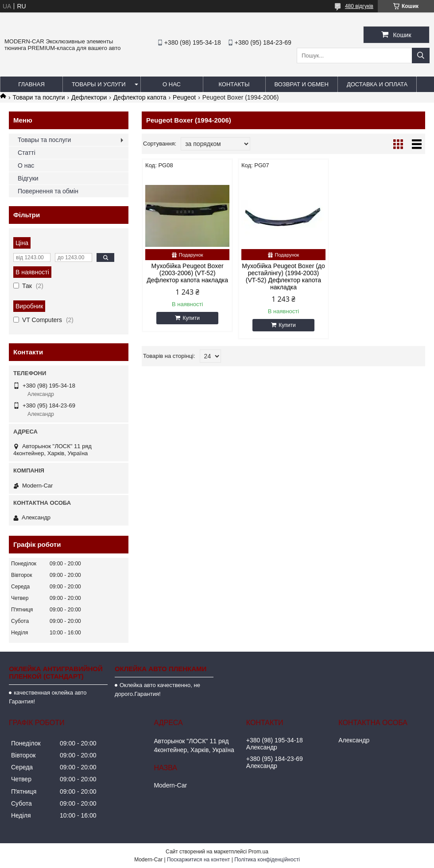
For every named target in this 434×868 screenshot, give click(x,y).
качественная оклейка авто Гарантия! (48, 697)
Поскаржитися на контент (198, 860)
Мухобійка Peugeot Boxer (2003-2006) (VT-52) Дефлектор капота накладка (187, 273)
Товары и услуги (99, 84)
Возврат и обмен (302, 84)
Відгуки (28, 178)
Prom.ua (258, 852)
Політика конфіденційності (267, 860)
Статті (27, 153)
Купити (191, 318)
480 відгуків (359, 6)
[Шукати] (421, 56)
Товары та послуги (44, 140)
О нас (172, 84)
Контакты (234, 84)
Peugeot (184, 97)
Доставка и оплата (377, 84)
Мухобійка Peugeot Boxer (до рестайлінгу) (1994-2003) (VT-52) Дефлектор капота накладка (283, 277)
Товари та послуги (39, 97)
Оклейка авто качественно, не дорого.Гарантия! (157, 689)
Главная (31, 84)
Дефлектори (89, 97)
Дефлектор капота (140, 97)
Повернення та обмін (48, 191)
